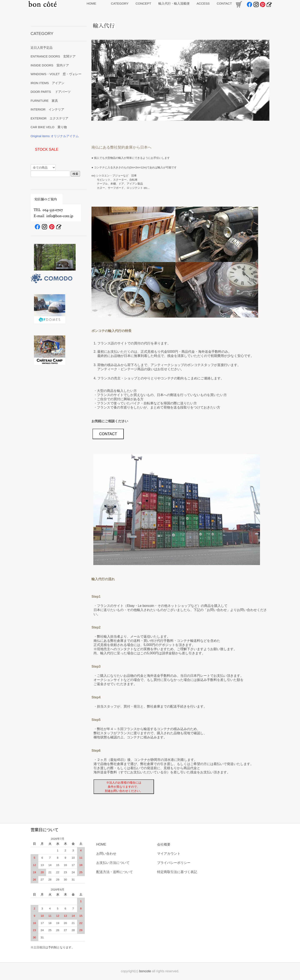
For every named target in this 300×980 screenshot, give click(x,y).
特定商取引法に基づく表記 (177, 872)
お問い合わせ (106, 854)
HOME (101, 844)
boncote (145, 971)
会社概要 (164, 844)
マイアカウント (169, 854)
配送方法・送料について (115, 872)
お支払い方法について (113, 863)
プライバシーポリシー (174, 863)
